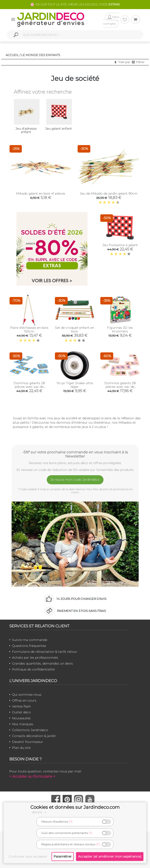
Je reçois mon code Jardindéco (75, 480)
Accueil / (13, 55)
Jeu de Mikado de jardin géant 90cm (109, 193)
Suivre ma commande (30, 640)
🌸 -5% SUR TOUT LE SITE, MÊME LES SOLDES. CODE (75, 4)
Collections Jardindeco (30, 730)
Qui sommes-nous (27, 695)
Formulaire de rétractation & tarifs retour (45, 652)
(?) (71, 822)
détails (40, 812)
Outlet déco (21, 712)
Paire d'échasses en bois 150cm (29, 329)
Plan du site (21, 748)
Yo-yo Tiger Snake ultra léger (75, 385)
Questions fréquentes (29, 646)
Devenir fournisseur (28, 742)
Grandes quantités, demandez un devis (42, 663)
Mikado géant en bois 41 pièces (41, 193)
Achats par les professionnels (35, 658)
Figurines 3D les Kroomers (120, 329)
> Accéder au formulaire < (32, 776)
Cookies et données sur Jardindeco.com (75, 807)
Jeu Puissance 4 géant (120, 245)
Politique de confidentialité (33, 669)
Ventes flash (21, 706)
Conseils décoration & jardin (34, 736)
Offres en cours (24, 700)
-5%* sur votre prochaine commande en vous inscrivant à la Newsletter (75, 454)
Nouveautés (21, 718)
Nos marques (23, 724)
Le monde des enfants (41, 55)
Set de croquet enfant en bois (75, 329)
